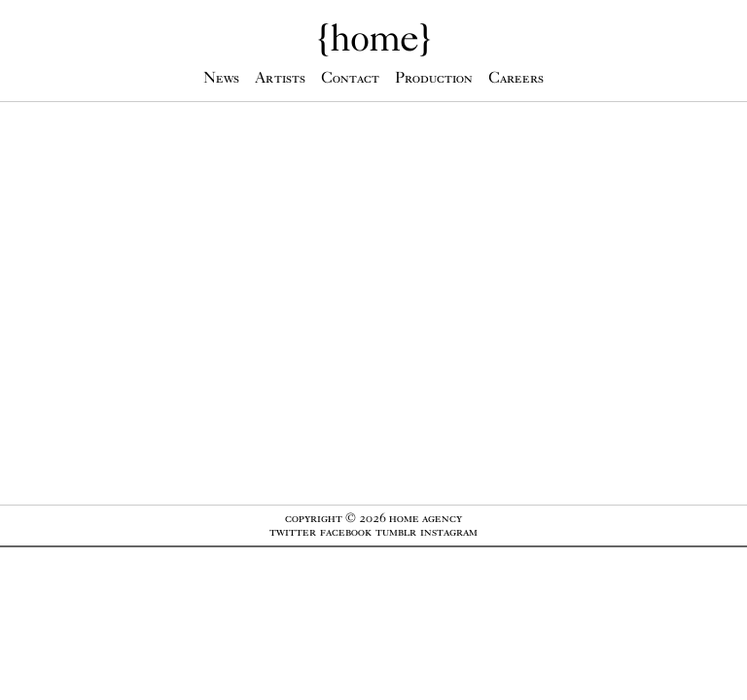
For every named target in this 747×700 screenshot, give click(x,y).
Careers (516, 78)
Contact (350, 78)
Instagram (449, 531)
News (221, 78)
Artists (280, 78)
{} (374, 37)
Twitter (293, 531)
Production (434, 78)
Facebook (346, 531)
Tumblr (396, 531)
